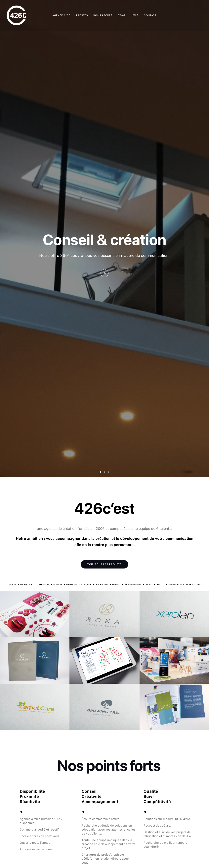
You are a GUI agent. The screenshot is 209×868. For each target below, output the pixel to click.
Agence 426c (61, 15)
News (135, 15)
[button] (104, 273)
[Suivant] (199, 254)
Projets (82, 15)
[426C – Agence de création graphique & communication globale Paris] (17, 15)
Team (122, 15)
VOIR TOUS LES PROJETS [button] (104, 564)
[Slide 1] (101, 472)
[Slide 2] (104, 472)
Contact (150, 15)
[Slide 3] (108, 472)
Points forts (103, 15)
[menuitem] (61, 15)
